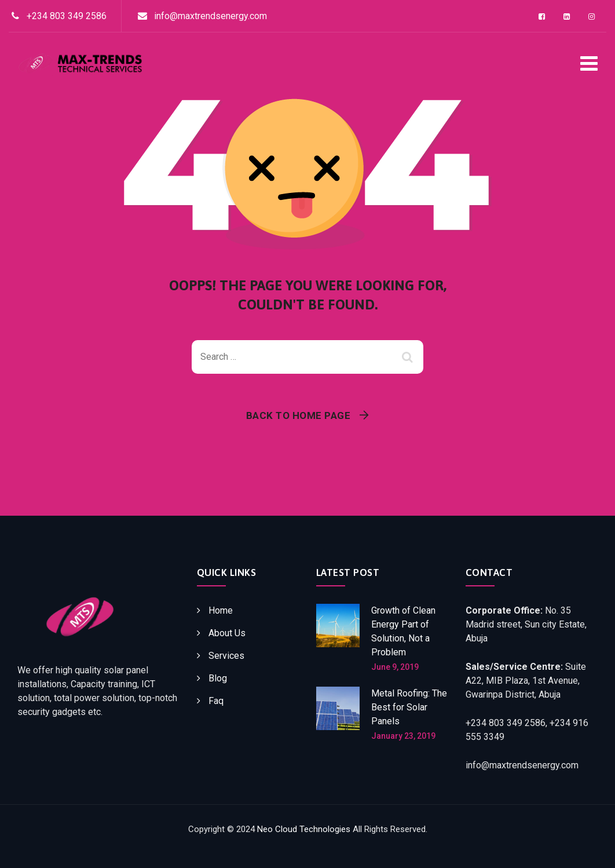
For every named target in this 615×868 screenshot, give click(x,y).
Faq (216, 701)
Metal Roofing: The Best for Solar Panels (409, 707)
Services (226, 656)
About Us (227, 633)
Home (221, 610)
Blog (218, 678)
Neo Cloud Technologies (304, 829)
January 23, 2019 (403, 736)
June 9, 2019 (395, 667)
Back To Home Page (299, 415)
